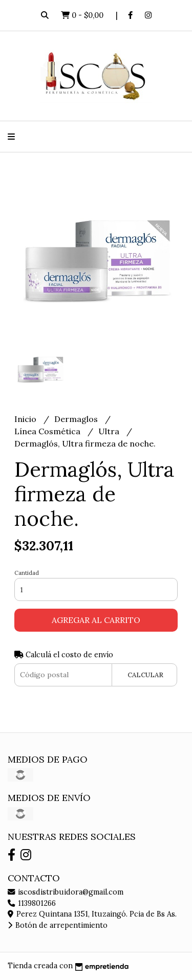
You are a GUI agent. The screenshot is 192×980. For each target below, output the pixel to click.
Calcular (145, 675)
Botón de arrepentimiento (58, 925)
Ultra (110, 431)
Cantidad (27, 573)
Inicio (26, 419)
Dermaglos (77, 419)
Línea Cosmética (48, 431)
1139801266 (32, 903)
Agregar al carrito (96, 620)
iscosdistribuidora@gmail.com (66, 892)
